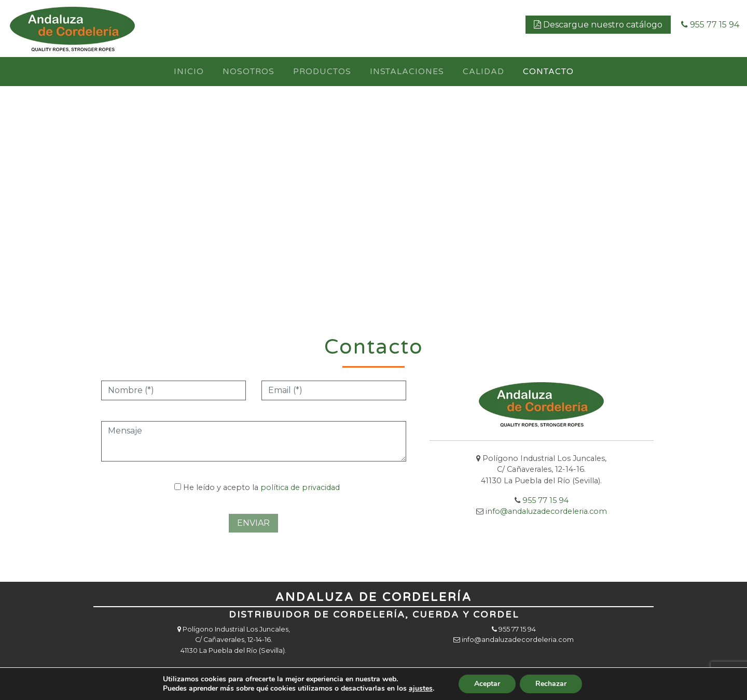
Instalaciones (407, 72)
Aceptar (487, 684)
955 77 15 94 (710, 25)
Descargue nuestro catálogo (598, 25)
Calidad (483, 72)
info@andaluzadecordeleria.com (518, 640)
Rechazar (551, 684)
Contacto (548, 72)
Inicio (189, 72)
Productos (322, 72)
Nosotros (248, 72)
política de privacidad (300, 487)
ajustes (421, 689)
